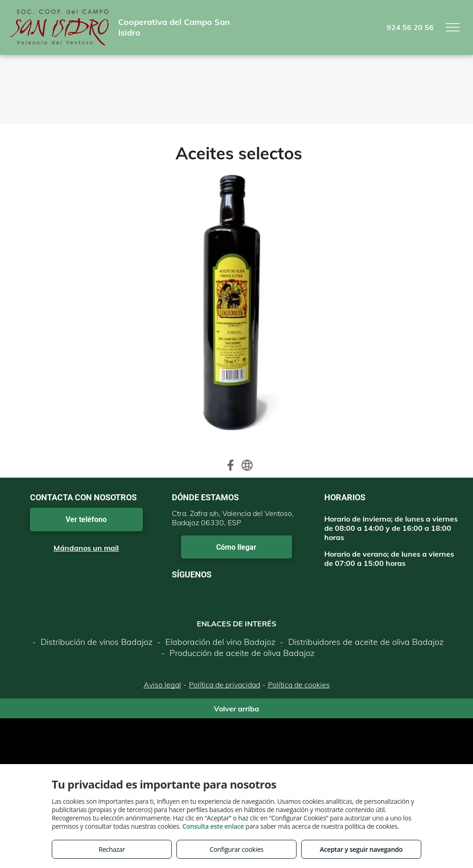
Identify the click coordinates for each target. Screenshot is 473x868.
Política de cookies (299, 685)
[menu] (453, 27)
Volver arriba (236, 709)
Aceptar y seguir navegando (361, 849)
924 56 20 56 (410, 27)
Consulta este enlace (213, 826)
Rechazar (112, 849)
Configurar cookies (237, 849)
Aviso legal (162, 685)
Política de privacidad (224, 685)
